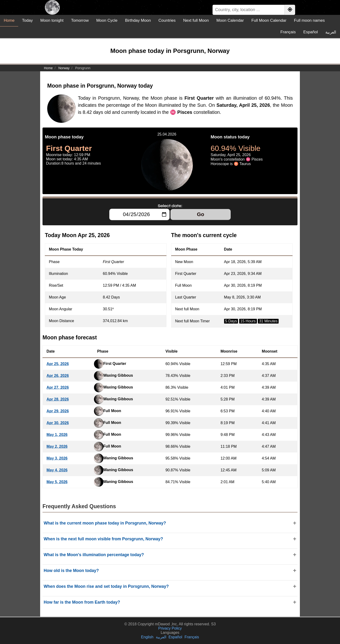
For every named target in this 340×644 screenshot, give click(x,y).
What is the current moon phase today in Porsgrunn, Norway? (105, 523)
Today (27, 20)
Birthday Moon (138, 20)
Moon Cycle (107, 20)
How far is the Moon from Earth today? (82, 602)
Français (288, 32)
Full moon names (309, 20)
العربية (331, 32)
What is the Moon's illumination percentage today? (94, 555)
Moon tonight (52, 20)
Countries (167, 20)
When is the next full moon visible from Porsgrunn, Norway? (103, 539)
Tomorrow (80, 20)
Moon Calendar (230, 20)
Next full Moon (196, 20)
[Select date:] (139, 214)
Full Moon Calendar (269, 20)
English (147, 637)
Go (201, 214)
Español (311, 32)
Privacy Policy (170, 628)
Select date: (170, 206)
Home (9, 20)
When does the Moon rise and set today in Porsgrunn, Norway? (106, 586)
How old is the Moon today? (71, 571)
